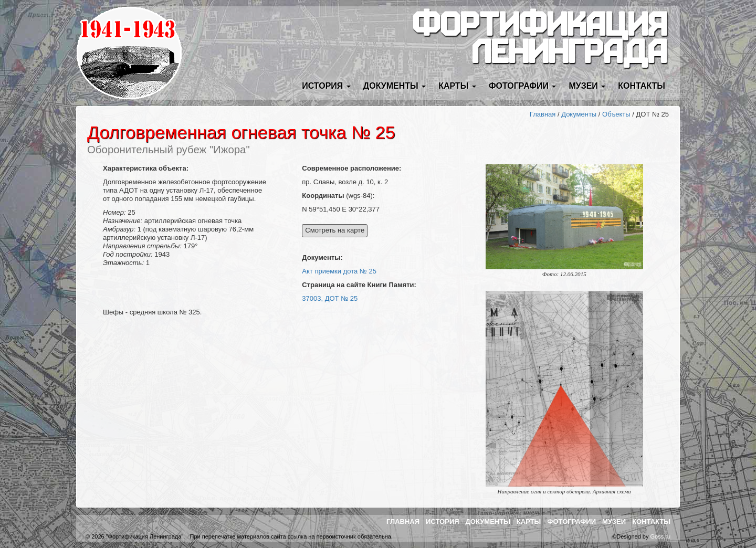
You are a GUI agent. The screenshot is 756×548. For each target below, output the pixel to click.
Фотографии (571, 521)
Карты (529, 521)
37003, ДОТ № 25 (330, 298)
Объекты (616, 114)
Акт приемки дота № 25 (339, 271)
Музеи (614, 521)
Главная (543, 114)
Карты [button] (457, 86)
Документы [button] (395, 86)
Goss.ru (660, 536)
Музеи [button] (587, 86)
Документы (579, 114)
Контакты (642, 86)
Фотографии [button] (523, 86)
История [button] (326, 86)
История (443, 521)
